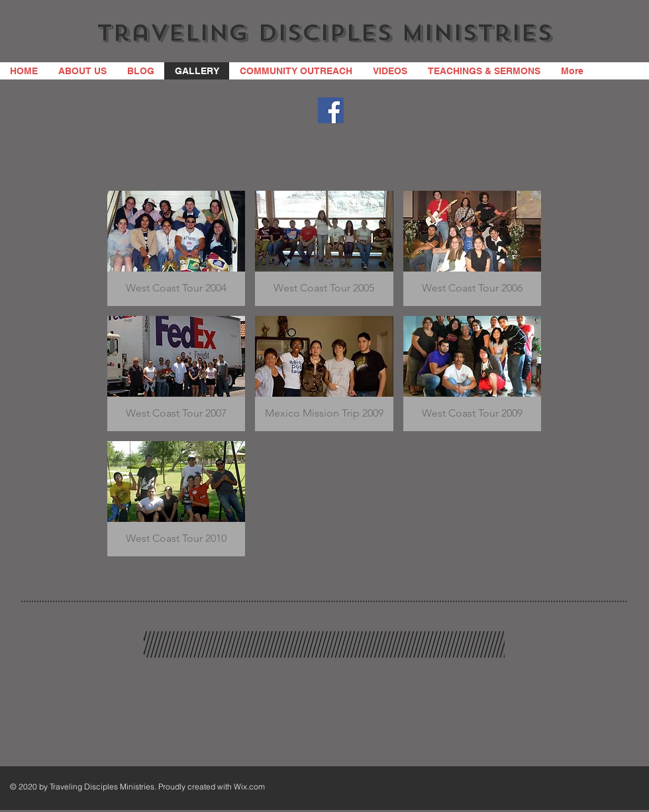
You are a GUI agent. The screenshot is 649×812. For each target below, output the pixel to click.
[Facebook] (331, 110)
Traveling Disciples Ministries (324, 33)
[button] (176, 248)
